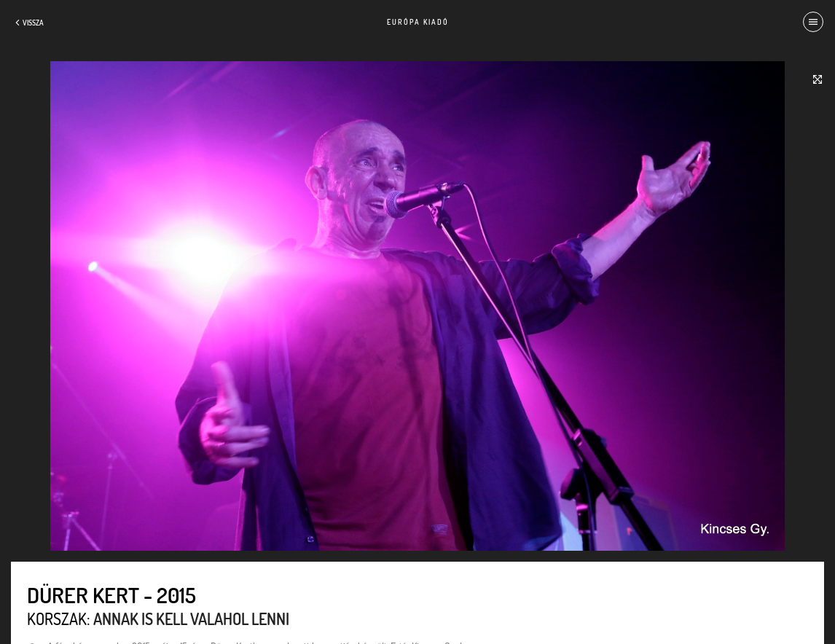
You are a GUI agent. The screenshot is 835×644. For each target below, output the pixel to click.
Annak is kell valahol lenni (191, 619)
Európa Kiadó (418, 22)
